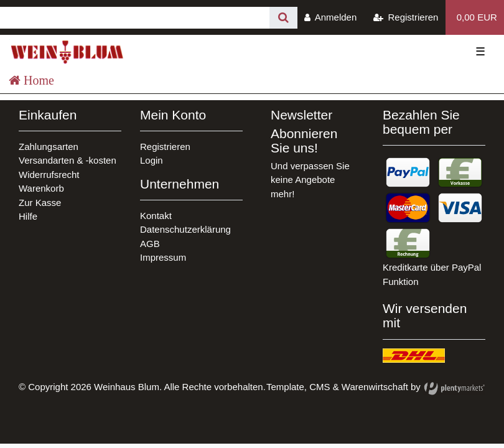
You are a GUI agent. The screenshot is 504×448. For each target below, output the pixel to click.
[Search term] (135, 18)
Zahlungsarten (49, 147)
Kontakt (156, 216)
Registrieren (165, 147)
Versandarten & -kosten (68, 160)
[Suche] (283, 18)
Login (152, 160)
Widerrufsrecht (49, 175)
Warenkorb (41, 188)
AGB (150, 244)
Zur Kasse (40, 203)
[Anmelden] (331, 17)
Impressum (163, 257)
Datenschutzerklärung (185, 229)
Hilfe (28, 216)
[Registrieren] (406, 17)
